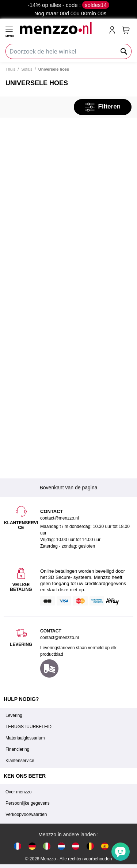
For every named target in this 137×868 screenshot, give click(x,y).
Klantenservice (20, 761)
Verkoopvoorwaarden (26, 814)
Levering (14, 715)
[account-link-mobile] (114, 31)
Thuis (10, 69)
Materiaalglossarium (25, 738)
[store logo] (61, 28)
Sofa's (27, 69)
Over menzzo (18, 792)
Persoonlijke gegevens (28, 803)
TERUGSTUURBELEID (28, 727)
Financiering (17, 749)
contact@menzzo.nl (60, 638)
